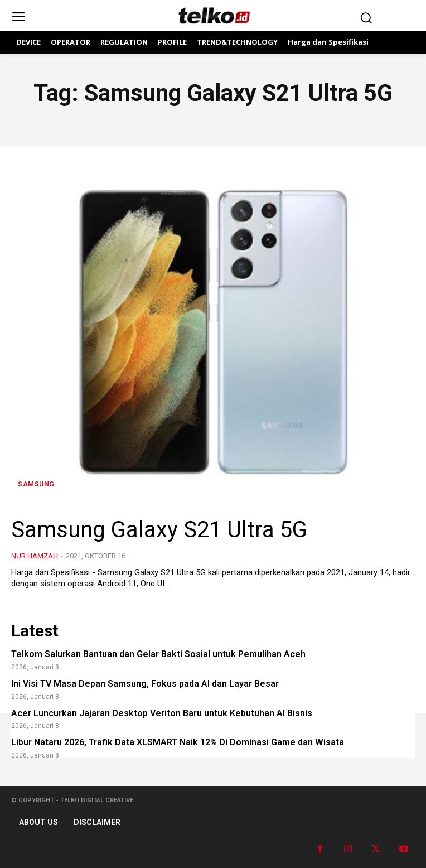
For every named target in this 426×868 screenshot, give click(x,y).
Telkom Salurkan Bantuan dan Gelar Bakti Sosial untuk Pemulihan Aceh (158, 654)
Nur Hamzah (35, 556)
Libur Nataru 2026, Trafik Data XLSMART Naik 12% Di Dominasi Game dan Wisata (178, 742)
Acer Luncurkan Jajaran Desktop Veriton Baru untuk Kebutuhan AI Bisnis (162, 713)
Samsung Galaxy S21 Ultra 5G (159, 530)
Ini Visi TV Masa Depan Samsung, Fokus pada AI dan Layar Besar (145, 684)
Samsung (36, 484)
